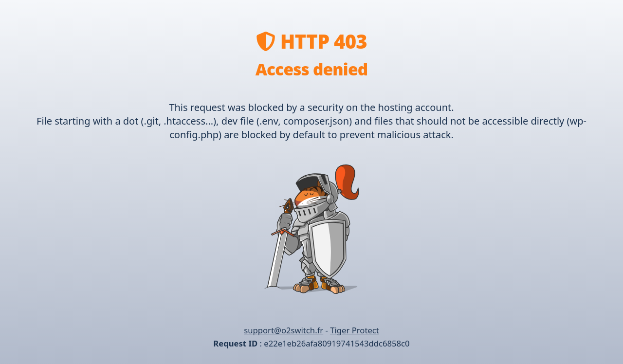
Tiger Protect (355, 330)
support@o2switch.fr (284, 330)
